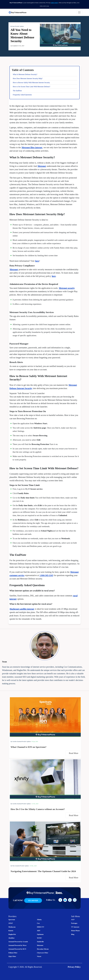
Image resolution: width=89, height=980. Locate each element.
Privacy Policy (74, 967)
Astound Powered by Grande (18, 942)
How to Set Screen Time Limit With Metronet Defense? (32, 87)
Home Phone (76, 931)
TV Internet (75, 927)
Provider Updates (19, 26)
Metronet (42, 166)
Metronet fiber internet (32, 147)
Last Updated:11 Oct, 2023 (17, 46)
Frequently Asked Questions (22, 95)
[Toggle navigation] (79, 12)
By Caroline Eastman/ (16, 742)
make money (55, 3)
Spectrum (12, 920)
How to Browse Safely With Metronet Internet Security (31, 83)
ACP (73, 920)
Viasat (39, 956)
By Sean (13, 26)
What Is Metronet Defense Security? (25, 74)
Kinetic (11, 931)
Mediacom (12, 927)
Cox (38, 923)
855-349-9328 (33, 900)
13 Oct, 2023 (35, 804)
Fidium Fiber (13, 953)
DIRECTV (41, 927)
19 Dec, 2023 (33, 866)
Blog (73, 934)
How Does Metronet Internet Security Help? (28, 78)
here (37, 261)
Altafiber (12, 938)
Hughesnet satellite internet (22, 609)
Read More (74, 753)
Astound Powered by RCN (17, 949)
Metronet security (67, 288)
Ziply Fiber (12, 956)
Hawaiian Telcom (43, 949)
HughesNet (12, 934)
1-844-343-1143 (46, 575)
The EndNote (17, 91)
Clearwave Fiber (43, 953)
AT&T (11, 923)
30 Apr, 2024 (35, 742)
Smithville (40, 942)
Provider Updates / (27, 804)
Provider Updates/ (26, 742)
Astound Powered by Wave (17, 945)
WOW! (39, 938)
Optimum (40, 934)
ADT (39, 931)
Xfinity (39, 920)
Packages (74, 923)
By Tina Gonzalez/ (15, 866)
